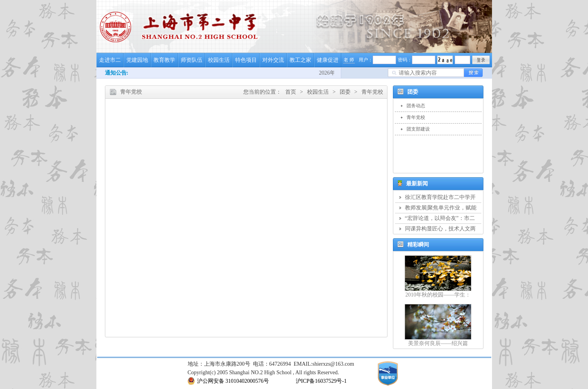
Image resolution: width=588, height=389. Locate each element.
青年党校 (372, 92)
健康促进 (328, 60)
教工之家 (300, 60)
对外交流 (273, 60)
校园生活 (219, 60)
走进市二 (110, 60)
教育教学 (164, 60)
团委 (345, 92)
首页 (291, 92)
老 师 (349, 60)
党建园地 (137, 60)
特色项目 (246, 60)
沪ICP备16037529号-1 (321, 381)
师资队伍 (192, 60)
